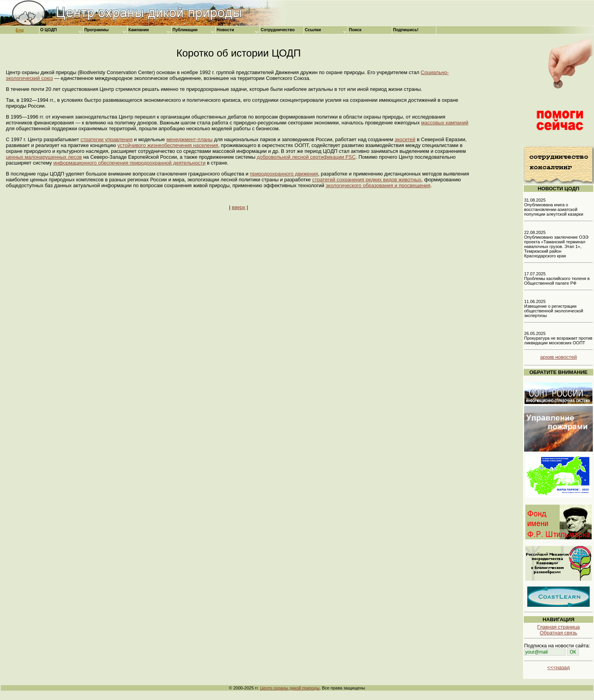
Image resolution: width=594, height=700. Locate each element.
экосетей (405, 139)
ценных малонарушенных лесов (44, 157)
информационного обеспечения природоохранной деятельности (130, 163)
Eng (20, 30)
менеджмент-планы (189, 139)
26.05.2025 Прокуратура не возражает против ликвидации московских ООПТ (558, 338)
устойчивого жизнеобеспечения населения (168, 145)
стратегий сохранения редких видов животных (367, 180)
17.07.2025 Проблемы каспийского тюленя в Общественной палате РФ (557, 278)
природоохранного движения (284, 174)
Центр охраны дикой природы (290, 688)
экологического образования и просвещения (378, 185)
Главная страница (558, 627)
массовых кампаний (445, 123)
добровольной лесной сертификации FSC (306, 157)
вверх (238, 207)
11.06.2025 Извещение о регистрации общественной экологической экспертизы (554, 308)
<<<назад (558, 667)
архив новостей (558, 357)
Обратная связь (558, 633)
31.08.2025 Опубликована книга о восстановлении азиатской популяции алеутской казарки (554, 207)
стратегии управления (106, 139)
